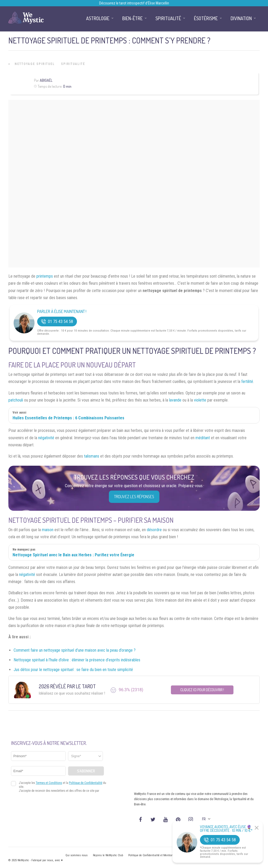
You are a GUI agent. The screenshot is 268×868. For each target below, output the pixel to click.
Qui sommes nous (77, 855)
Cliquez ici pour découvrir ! (202, 690)
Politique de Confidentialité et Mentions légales (156, 855)
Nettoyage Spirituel (35, 64)
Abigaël (46, 80)
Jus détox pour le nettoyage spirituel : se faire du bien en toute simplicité (73, 670)
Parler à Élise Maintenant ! (62, 312)
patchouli (16, 400)
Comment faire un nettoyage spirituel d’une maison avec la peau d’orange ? (75, 650)
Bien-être (132, 18)
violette (200, 400)
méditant (203, 438)
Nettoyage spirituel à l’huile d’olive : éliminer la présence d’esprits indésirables (77, 660)
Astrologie (98, 18)
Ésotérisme (206, 18)
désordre (154, 530)
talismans (92, 456)
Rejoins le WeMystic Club (108, 855)
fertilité (247, 381)
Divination (241, 18)
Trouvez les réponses (134, 497)
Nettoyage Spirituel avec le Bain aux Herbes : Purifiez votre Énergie (73, 555)
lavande (175, 400)
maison (48, 530)
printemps (45, 276)
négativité (46, 438)
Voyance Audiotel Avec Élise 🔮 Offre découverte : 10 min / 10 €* (226, 829)
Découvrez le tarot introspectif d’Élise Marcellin (134, 3)
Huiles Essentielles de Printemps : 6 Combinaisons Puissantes (68, 418)
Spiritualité (73, 64)
